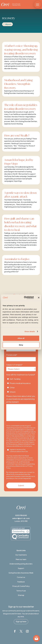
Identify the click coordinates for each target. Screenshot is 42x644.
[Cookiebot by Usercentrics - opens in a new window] (25, 298)
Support (21, 568)
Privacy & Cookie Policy (21, 586)
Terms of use (21, 591)
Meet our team (21, 559)
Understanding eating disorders (21, 564)
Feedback (21, 582)
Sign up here (21, 621)
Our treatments (21, 555)
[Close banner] (39, 298)
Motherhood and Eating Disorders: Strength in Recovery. (18, 84)
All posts (8, 24)
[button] (38, 5)
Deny (21, 345)
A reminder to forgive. (17, 259)
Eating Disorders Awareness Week (21, 573)
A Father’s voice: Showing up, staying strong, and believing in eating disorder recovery (21, 50)
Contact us (21, 577)
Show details (30, 331)
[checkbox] (21, 385)
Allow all (21, 338)
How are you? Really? (17, 135)
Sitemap (21, 595)
